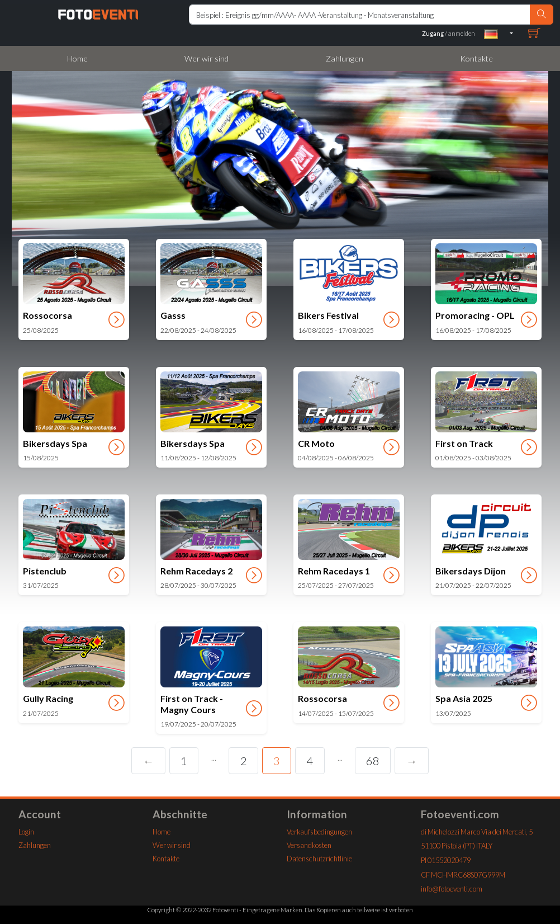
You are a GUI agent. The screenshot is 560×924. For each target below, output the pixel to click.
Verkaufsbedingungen (319, 832)
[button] (499, 33)
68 (373, 761)
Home (77, 58)
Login (26, 832)
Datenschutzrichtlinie (319, 859)
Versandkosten (309, 845)
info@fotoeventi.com (452, 889)
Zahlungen (345, 58)
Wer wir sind (207, 58)
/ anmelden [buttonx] (449, 33)
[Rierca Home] (360, 15)
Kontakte (476, 58)
